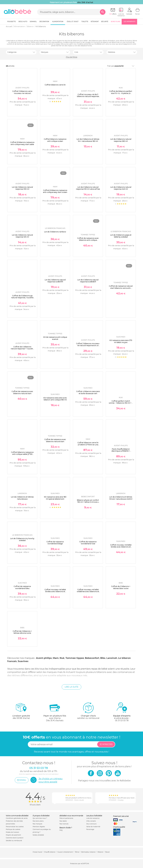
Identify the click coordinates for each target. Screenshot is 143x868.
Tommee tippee (75, 658)
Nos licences (64, 824)
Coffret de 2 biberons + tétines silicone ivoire (22, 632)
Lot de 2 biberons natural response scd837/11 (55, 281)
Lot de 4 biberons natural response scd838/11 (88, 281)
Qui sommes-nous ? (40, 818)
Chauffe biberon (50, 852)
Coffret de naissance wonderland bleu (22, 587)
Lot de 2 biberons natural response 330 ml (22, 188)
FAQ (61, 830)
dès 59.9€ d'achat (21, 712)
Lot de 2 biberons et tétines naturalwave (22, 498)
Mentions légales (39, 827)
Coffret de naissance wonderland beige (55, 543)
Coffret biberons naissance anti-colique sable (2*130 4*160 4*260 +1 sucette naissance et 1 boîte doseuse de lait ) (22, 456)
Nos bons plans (38, 821)
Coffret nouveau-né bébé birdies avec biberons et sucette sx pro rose (121, 547)
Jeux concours (91, 824)
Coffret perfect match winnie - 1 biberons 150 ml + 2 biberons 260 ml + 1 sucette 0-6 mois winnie (121, 404)
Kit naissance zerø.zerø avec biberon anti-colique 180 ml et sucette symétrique (55, 400)
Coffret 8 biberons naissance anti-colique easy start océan (55, 191)
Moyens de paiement (13, 835)
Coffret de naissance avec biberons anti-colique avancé (88, 240)
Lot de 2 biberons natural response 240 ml (121, 188)
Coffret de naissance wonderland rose (88, 543)
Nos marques (37, 824)
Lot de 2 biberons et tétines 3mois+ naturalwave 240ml (121, 498)
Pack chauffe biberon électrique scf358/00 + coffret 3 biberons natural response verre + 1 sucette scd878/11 (121, 453)
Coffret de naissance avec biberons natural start (22, 392)
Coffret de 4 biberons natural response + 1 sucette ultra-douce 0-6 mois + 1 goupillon (22, 350)
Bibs (103, 658)
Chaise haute (37, 852)
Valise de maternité (93, 827)
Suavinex (23, 661)
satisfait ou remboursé (88, 711)
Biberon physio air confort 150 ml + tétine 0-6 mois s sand (88, 502)
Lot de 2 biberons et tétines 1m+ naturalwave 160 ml (88, 140)
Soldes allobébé (38, 835)
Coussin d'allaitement (65, 852)
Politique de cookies (13, 829)
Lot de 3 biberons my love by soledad (22, 539)
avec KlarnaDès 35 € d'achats (55, 712)
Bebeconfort (92, 658)
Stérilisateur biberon (88, 852)
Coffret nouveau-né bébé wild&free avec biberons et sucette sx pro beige (88, 592)
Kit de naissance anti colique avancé (55, 338)
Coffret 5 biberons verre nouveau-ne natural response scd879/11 (22, 93)
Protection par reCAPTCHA (80, 864)
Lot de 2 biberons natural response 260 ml (121, 140)
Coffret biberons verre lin (55, 85)
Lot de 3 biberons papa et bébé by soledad (121, 236)
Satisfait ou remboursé (14, 841)
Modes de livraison (12, 832)
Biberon (100, 852)
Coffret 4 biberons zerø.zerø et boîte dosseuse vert (88, 392)
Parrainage (90, 829)
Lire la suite (71, 687)
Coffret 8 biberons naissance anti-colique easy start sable (22, 143)
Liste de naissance (93, 818)
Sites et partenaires (66, 818)
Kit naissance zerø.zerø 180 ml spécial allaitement (55, 498)
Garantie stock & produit (15, 838)
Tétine (77, 852)
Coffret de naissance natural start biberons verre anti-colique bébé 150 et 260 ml (121, 288)
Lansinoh (112, 658)
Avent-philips (44, 658)
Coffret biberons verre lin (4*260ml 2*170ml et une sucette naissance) (88, 445)
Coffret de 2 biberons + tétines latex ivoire (121, 587)
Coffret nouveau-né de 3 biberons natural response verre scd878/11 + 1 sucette (88, 96)
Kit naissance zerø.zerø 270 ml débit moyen (121, 341)
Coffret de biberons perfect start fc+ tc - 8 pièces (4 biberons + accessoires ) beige (121, 94)
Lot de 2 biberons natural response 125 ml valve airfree (88, 188)
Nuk (62, 658)
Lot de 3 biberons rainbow (55, 232)
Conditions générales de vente (17, 818)
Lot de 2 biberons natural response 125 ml (22, 236)
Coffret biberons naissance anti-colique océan (55, 140)
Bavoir (108, 852)
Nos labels (63, 821)
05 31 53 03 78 (122, 720)
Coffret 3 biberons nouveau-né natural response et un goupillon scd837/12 (88, 346)
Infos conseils (91, 821)
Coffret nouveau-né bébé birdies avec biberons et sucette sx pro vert (55, 592)
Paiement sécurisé (121, 816)
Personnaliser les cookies (15, 827)
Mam (56, 658)
